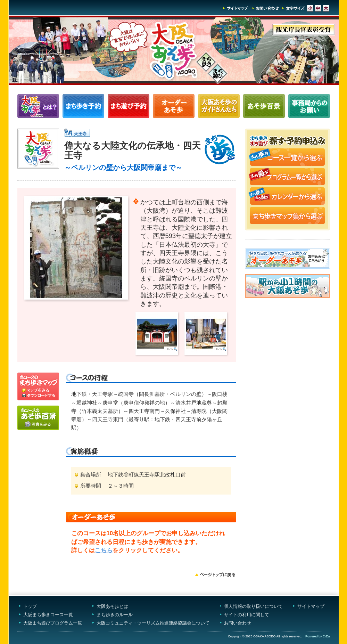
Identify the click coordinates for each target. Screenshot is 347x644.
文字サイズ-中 (318, 8)
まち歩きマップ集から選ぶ (287, 216)
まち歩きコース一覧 (83, 106)
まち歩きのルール (115, 615)
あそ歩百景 (264, 106)
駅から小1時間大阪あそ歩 (287, 286)
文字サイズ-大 (326, 8)
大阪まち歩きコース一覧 (48, 615)
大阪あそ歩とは (112, 606)
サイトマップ (236, 8)
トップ (30, 606)
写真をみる (38, 418)
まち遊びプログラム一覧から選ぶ (287, 177)
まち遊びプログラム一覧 (129, 106)
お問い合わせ (266, 8)
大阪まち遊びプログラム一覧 (53, 623)
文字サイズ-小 (310, 8)
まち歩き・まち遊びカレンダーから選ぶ (287, 197)
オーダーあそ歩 (174, 106)
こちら (104, 550)
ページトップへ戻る (215, 574)
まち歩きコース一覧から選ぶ (287, 158)
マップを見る (38, 383)
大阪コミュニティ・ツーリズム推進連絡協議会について (153, 623)
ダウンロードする (38, 397)
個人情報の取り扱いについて (253, 606)
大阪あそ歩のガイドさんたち (219, 106)
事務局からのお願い (309, 106)
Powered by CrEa (318, 636)
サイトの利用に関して (247, 615)
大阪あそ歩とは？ (38, 106)
